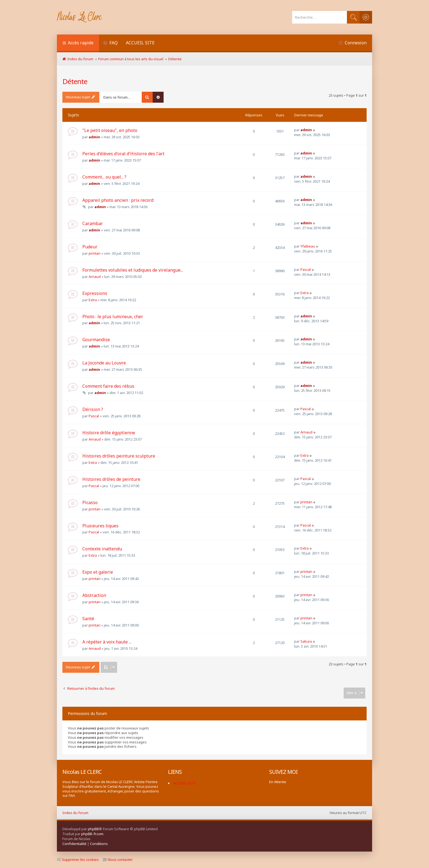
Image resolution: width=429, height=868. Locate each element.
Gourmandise (96, 340)
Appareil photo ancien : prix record (118, 200)
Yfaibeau (308, 246)
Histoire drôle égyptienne (109, 433)
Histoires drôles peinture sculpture (119, 456)
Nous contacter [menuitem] (118, 860)
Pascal (306, 269)
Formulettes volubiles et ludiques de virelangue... (133, 270)
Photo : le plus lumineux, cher (113, 317)
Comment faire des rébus (108, 386)
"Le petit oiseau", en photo (110, 130)
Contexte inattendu (102, 549)
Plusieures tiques (100, 526)
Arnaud (95, 277)
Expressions (95, 293)
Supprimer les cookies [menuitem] (78, 860)
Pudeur (90, 247)
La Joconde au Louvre (104, 363)
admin (94, 137)
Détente (75, 81)
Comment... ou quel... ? (104, 177)
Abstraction (94, 595)
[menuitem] (110, 43)
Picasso (90, 502)
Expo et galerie (98, 572)
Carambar (93, 223)
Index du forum (75, 813)
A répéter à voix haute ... (107, 642)
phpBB (93, 829)
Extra (93, 300)
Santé (88, 619)
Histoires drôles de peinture (111, 479)
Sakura (306, 641)
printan (95, 253)
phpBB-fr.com (92, 834)
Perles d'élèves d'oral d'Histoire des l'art (123, 154)
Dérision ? (93, 409)
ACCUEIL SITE (140, 43)
